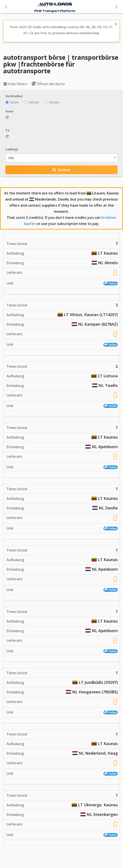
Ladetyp (12, 149)
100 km (31, 102)
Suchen (61, 170)
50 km (12, 102)
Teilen (111, 283)
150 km (52, 102)
